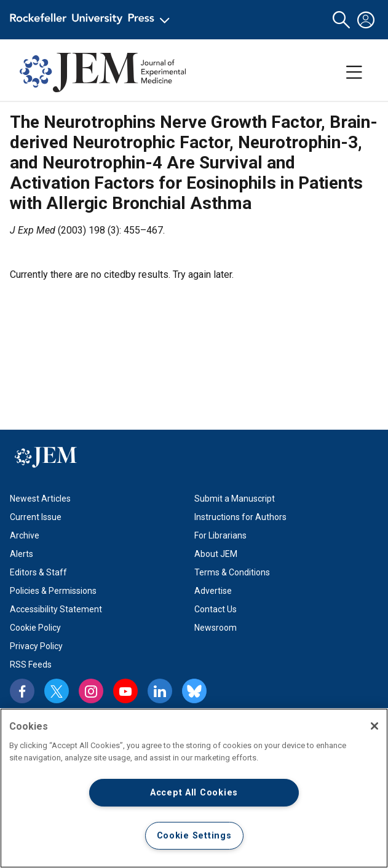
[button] (341, 20)
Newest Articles (40, 499)
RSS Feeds (31, 665)
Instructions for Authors (240, 517)
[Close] (374, 726)
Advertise (213, 591)
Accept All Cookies (194, 793)
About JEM (216, 554)
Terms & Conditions (232, 572)
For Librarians (220, 535)
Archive (25, 535)
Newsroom (216, 628)
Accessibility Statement (56, 609)
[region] (194, 788)
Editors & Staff (38, 572)
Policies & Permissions (53, 591)
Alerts (22, 554)
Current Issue (36, 517)
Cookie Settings (194, 836)
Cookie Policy (35, 628)
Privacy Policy (36, 646)
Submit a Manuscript (235, 499)
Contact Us (216, 609)
